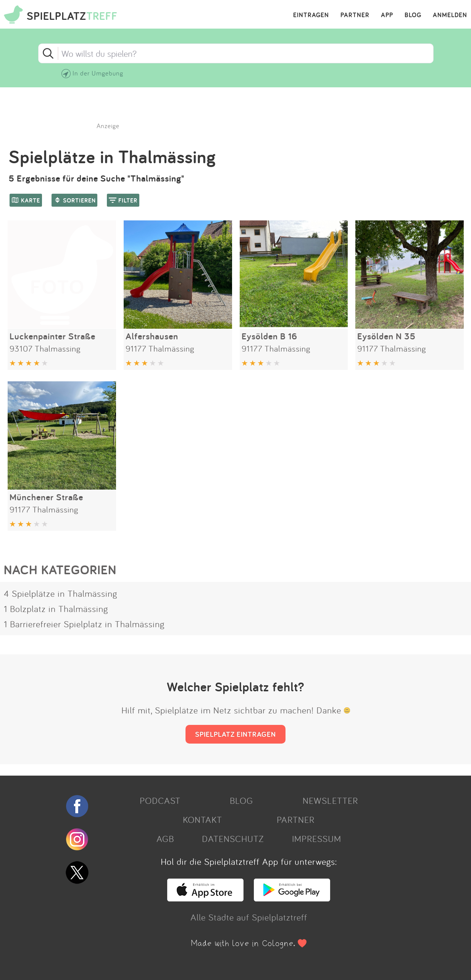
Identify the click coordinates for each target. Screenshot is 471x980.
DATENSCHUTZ (233, 839)
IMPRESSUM (317, 839)
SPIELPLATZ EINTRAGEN (235, 734)
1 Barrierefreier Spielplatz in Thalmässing (84, 624)
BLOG (413, 15)
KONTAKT (202, 819)
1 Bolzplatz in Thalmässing (56, 609)
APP (387, 15)
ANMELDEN (450, 15)
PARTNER (355, 15)
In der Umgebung (98, 73)
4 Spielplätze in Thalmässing (60, 593)
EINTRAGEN (311, 15)
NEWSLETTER (330, 800)
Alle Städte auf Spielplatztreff (249, 917)
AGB (165, 839)
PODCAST (160, 800)
